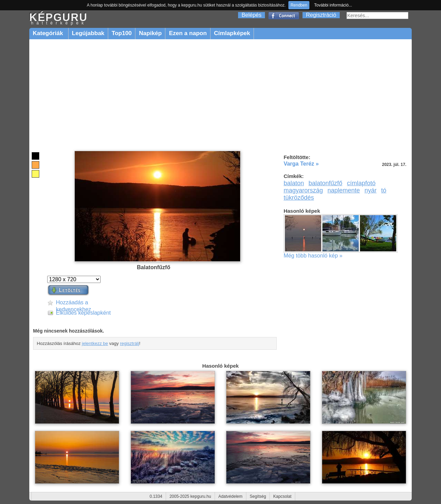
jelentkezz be (95, 343)
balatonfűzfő (326, 183)
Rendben (299, 5)
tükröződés (299, 198)
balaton (294, 183)
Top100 (122, 33)
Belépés (252, 15)
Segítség (258, 496)
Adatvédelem (230, 496)
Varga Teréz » (301, 164)
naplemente (344, 190)
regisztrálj (130, 343)
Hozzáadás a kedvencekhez (73, 303)
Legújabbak (88, 33)
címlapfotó (361, 183)
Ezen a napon (188, 33)
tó (384, 190)
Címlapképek (232, 33)
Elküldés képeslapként (83, 313)
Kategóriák (49, 33)
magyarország (303, 190)
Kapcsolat (282, 496)
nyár (371, 190)
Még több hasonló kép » (313, 256)
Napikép (150, 33)
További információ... (333, 5)
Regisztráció (321, 15)
